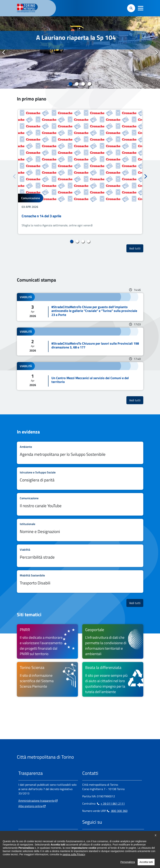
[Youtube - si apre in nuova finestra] (114, 833)
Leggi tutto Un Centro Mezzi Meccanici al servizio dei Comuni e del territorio (80, 376)
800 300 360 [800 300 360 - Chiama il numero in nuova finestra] (117, 811)
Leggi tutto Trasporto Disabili (80, 582)
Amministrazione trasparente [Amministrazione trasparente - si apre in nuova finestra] (37, 801)
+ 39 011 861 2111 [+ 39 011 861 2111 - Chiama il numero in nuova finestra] (111, 804)
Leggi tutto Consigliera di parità (80, 479)
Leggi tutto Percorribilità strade (80, 556)
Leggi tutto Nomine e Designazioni (80, 530)
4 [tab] (90, 84)
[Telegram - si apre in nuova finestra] (102, 833)
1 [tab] (71, 84)
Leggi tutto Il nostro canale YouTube (80, 504)
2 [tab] (77, 84)
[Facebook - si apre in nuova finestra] (85, 833)
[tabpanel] (80, 53)
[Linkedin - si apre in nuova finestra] (97, 833)
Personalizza (128, 865)
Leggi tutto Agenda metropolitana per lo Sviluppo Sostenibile (80, 453)
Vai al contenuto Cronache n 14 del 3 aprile (80, 172)
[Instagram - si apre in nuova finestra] (91, 833)
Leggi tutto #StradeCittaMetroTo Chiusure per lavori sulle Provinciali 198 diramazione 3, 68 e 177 (80, 342)
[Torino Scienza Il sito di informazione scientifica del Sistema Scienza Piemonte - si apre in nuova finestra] (47, 679)
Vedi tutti (136, 248)
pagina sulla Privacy (74, 857)
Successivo (156, 52)
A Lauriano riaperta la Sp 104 (76, 37)
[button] (141, 8)
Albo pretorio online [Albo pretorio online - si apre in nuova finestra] (31, 806)
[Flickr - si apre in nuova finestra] (120, 833)
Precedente (4, 52)
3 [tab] (83, 84)
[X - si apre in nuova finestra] (108, 833)
